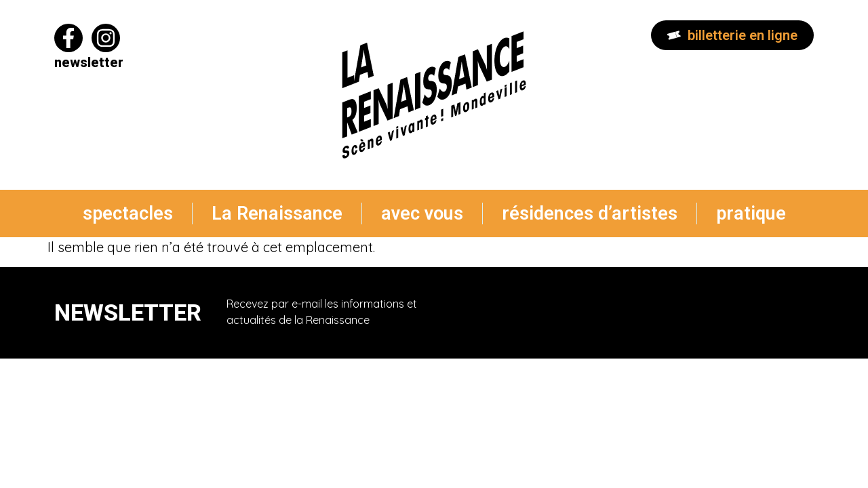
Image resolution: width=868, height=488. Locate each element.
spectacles (128, 213)
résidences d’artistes (590, 213)
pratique (751, 213)
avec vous (422, 213)
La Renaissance (277, 213)
